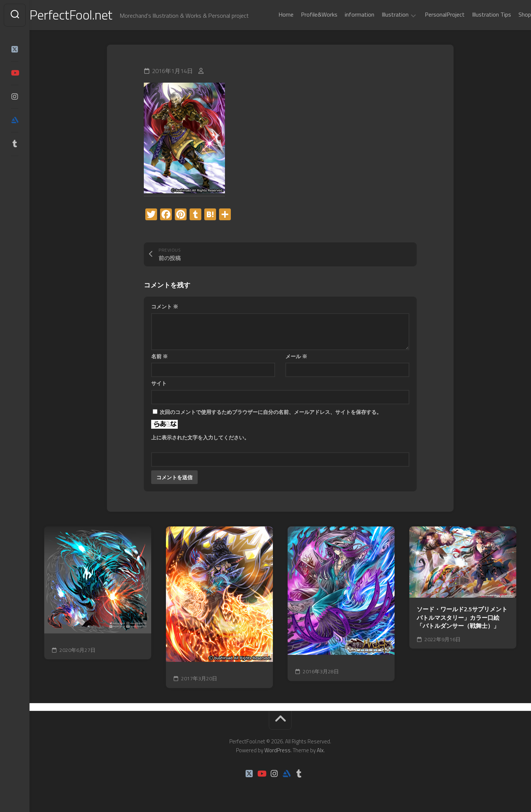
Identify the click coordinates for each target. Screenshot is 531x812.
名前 (159, 356)
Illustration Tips (477, 14)
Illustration (380, 15)
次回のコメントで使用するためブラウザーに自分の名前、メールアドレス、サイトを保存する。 (271, 412)
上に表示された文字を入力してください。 (200, 437)
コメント (165, 307)
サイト (159, 383)
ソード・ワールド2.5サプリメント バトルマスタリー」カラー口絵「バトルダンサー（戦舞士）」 (462, 618)
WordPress (277, 750)
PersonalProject (430, 14)
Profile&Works (304, 14)
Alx (320, 750)
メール (296, 356)
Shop (510, 14)
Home (271, 14)
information (345, 14)
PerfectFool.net (86, 15)
